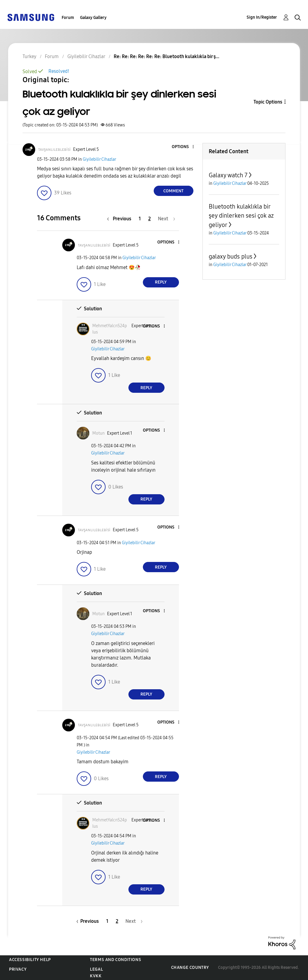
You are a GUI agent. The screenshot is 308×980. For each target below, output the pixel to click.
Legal (96, 969)
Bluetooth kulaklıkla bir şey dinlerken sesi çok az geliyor (241, 216)
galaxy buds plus (231, 256)
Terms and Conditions (115, 960)
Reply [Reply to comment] (161, 282)
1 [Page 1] (140, 219)
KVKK (96, 976)
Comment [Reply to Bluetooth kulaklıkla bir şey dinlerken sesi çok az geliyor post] (173, 191)
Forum (68, 18)
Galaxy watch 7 (228, 175)
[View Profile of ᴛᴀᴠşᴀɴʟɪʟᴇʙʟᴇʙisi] (54, 149)
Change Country (190, 968)
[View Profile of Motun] (99, 433)
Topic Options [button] (268, 102)
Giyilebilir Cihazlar (99, 159)
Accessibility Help (30, 960)
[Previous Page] (121, 219)
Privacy (18, 969)
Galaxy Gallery (93, 18)
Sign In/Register (262, 17)
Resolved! (59, 71)
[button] (183, 147)
